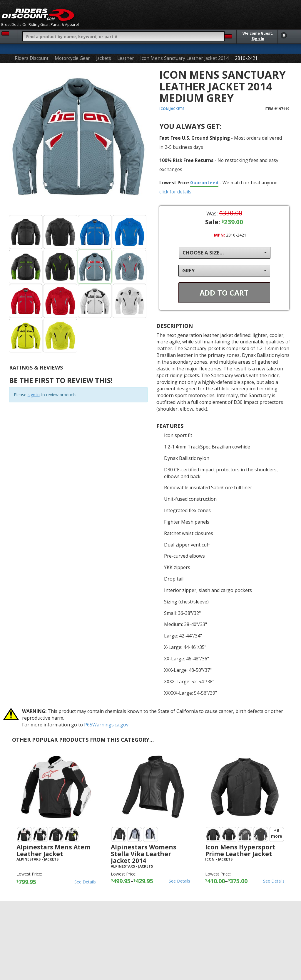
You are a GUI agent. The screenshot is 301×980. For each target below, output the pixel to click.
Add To (224, 293)
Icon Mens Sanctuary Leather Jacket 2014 (184, 58)
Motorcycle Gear (72, 58)
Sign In (258, 39)
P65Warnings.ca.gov (106, 725)
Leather (126, 58)
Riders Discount (32, 58)
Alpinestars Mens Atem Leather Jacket (53, 850)
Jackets (104, 58)
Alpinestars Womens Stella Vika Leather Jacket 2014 (144, 854)
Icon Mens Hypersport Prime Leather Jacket (240, 850)
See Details (85, 882)
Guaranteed (204, 183)
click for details (175, 192)
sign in (34, 395)
